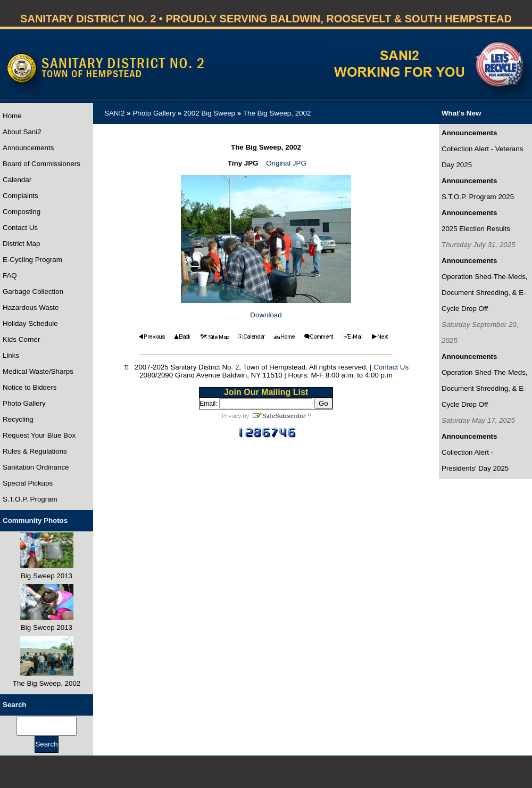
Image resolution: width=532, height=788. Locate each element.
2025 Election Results (476, 229)
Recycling (18, 419)
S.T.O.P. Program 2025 (478, 197)
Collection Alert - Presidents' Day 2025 (475, 460)
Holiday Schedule (30, 323)
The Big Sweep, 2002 (277, 113)
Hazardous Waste (31, 307)
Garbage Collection (33, 292)
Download (266, 315)
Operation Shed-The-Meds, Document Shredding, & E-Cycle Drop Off (485, 293)
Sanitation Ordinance (36, 467)
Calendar (17, 180)
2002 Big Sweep (209, 113)
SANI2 (115, 113)
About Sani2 (22, 132)
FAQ (10, 276)
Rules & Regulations (35, 451)
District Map (21, 244)
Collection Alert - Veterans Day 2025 (482, 157)
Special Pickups (28, 483)
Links (11, 355)
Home (12, 116)
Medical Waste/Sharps (38, 371)
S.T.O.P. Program (30, 499)
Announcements (28, 148)
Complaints (20, 196)
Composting (22, 212)
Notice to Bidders (30, 387)
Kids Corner (21, 339)
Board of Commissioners (41, 164)
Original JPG (286, 163)
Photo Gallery (24, 403)
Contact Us (20, 228)
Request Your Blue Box (39, 435)
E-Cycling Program (32, 260)
